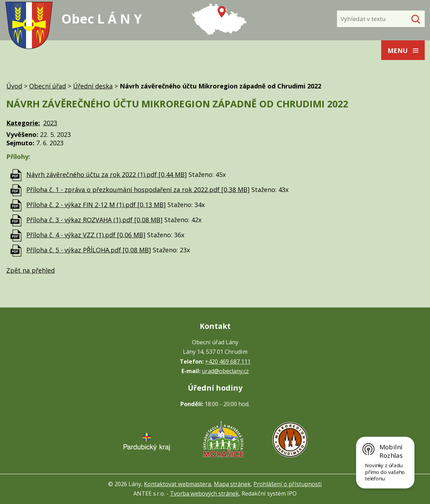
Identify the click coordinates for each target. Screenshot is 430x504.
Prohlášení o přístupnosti (288, 484)
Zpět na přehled (31, 270)
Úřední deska (93, 86)
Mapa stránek (232, 484)
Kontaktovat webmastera (177, 484)
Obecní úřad (48, 86)
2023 (50, 123)
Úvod (14, 86)
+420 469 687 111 (228, 362)
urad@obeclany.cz (225, 371)
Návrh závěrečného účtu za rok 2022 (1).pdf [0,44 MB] (107, 174)
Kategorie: (23, 123)
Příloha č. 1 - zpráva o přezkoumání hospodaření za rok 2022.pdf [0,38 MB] (138, 190)
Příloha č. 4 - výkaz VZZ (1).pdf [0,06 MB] (86, 235)
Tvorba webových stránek (204, 493)
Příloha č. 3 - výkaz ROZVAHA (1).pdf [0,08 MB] (94, 220)
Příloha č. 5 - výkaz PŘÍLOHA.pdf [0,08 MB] (89, 250)
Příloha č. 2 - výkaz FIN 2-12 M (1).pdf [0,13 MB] (96, 205)
